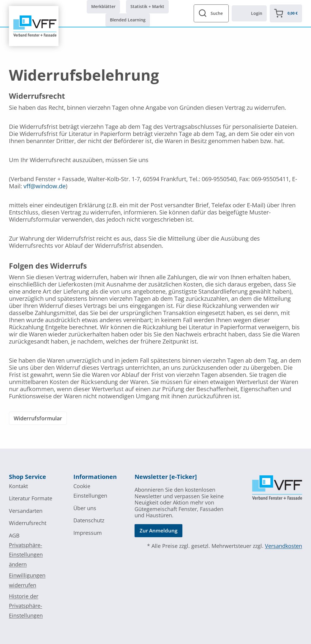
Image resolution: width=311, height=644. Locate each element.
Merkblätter (103, 6)
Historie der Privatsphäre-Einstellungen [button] (26, 606)
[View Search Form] (211, 13)
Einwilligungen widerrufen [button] (27, 580)
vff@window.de (45, 186)
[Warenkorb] (286, 13)
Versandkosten (284, 546)
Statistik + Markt (147, 6)
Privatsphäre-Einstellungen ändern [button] (26, 555)
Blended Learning (128, 20)
